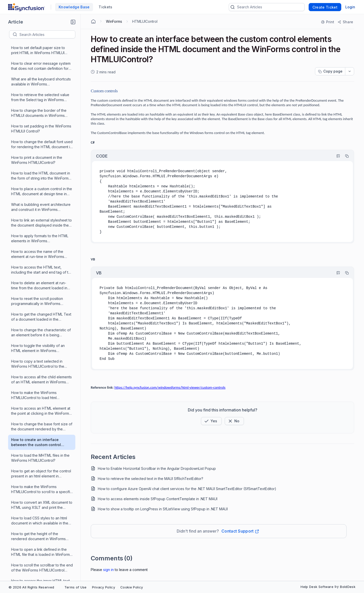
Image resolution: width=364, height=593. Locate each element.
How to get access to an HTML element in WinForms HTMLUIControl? (37, 548)
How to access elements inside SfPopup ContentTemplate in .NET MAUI (158, 499)
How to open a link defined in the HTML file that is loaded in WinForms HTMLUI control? (41, 438)
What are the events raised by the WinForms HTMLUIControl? (40, 563)
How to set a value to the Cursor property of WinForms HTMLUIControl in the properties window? (38, 485)
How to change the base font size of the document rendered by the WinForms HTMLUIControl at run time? (42, 313)
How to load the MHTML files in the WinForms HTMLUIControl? (40, 344)
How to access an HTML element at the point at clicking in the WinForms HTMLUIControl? (41, 297)
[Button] (234, 421)
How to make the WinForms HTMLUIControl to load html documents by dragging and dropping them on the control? (36, 281)
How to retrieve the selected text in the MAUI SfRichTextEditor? (151, 479)
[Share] (345, 22)
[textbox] (47, 34)
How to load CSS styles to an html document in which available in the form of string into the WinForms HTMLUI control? (40, 407)
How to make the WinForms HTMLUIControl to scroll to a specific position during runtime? (42, 375)
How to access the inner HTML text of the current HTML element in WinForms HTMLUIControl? (40, 469)
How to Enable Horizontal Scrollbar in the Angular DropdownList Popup (157, 468)
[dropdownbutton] (350, 71)
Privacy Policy (104, 587)
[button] (73, 22)
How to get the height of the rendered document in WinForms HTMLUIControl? (38, 422)
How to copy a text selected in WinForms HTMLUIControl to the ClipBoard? (38, 250)
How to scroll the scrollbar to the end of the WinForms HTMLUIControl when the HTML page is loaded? (42, 454)
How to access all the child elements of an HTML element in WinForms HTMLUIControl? (41, 266)
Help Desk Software (317, 587)
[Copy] (345, 156)
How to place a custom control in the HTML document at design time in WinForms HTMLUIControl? (42, 78)
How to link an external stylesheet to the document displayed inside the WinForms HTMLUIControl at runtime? (42, 109)
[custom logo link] (26, 7)
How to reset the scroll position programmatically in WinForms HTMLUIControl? (37, 187)
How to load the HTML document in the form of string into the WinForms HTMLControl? (41, 62)
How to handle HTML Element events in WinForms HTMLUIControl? (42, 516)
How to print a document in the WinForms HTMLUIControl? (37, 46)
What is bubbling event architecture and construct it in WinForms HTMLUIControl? (41, 93)
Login (350, 7)
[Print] (328, 22)
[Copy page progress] (330, 71)
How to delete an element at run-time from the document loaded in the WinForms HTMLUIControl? (39, 172)
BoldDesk (348, 587)
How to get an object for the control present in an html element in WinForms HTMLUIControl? (41, 360)
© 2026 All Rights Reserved (31, 587)
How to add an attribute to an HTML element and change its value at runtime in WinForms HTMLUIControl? (42, 579)
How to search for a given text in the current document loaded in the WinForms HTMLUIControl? (42, 532)
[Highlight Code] (336, 156)
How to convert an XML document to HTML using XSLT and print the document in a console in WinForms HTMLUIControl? (42, 391)
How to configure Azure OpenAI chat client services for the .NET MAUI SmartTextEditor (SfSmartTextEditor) (187, 489)
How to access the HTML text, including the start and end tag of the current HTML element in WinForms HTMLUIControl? (42, 156)
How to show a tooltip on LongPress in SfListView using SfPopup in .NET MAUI (163, 509)
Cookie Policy (132, 587)
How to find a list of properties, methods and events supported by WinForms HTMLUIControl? (40, 501)
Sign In (108, 570)
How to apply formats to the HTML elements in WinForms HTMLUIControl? (40, 125)
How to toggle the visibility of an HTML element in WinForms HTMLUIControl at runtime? (38, 234)
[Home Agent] (93, 21)
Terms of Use (76, 587)
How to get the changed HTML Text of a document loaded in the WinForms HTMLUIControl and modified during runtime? (41, 203)
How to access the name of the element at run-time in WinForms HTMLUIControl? (38, 140)
